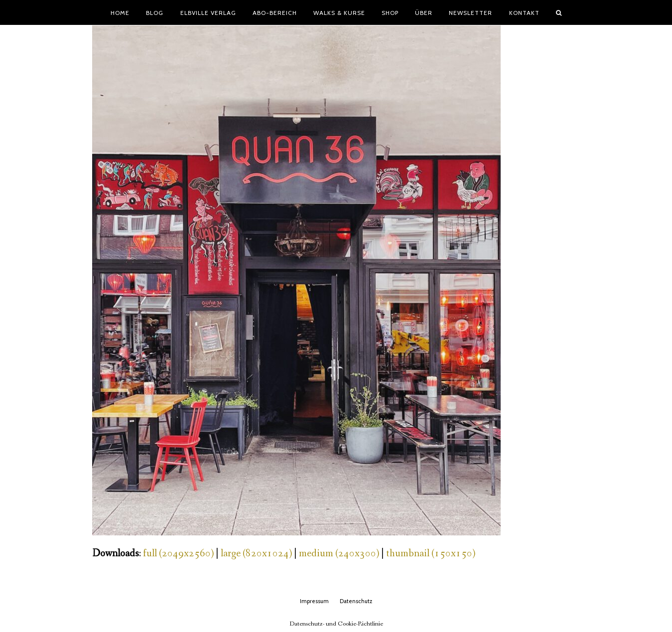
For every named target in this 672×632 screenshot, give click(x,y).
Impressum (314, 601)
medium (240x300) (339, 554)
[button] (558, 12)
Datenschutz (356, 601)
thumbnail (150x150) (431, 554)
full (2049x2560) (178, 554)
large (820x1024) (256, 554)
